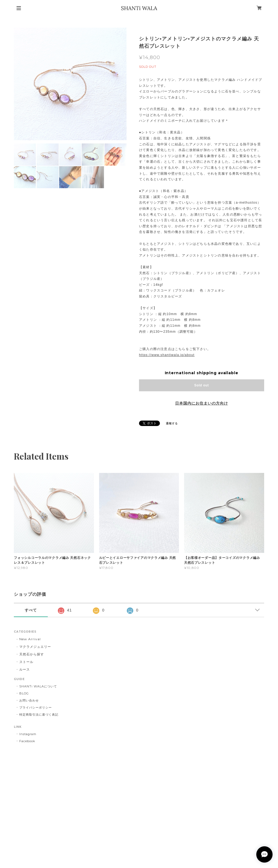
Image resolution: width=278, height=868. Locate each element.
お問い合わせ (29, 700)
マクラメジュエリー (35, 647)
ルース (25, 669)
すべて (31, 610)
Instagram (28, 734)
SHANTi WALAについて (38, 686)
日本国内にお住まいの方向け (201, 403)
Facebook (27, 741)
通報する (172, 423)
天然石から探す (32, 654)
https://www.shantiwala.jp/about (167, 355)
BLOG (24, 693)
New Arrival (30, 639)
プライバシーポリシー (36, 707)
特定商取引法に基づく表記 (39, 715)
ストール (26, 662)
